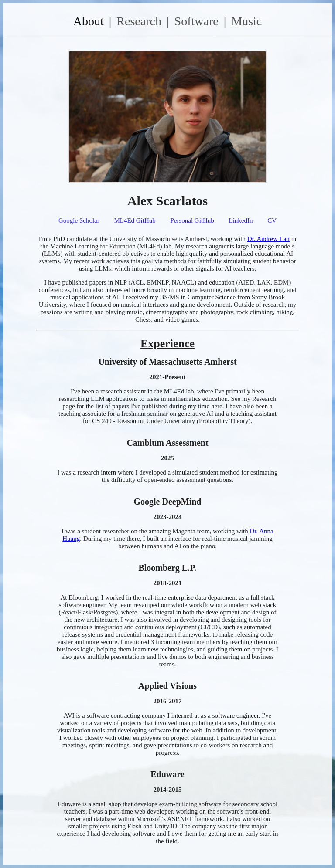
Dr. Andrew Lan (268, 239)
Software (197, 21)
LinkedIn (241, 220)
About (89, 21)
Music (246, 21)
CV (272, 220)
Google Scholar (79, 220)
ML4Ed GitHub (135, 220)
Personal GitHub (192, 220)
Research (139, 21)
